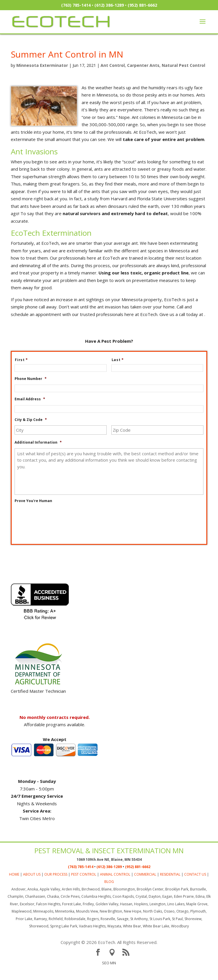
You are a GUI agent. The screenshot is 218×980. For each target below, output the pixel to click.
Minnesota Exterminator (42, 65)
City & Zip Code (31, 420)
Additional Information (38, 442)
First (24, 360)
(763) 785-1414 (76, 5)
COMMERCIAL (145, 886)
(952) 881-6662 (142, 5)
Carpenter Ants (143, 65)
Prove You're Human (33, 501)
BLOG (109, 894)
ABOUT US (32, 886)
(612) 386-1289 (109, 5)
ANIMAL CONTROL (115, 886)
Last (120, 360)
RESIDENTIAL (170, 886)
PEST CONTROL (84, 886)
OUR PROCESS (56, 886)
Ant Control (113, 65)
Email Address (30, 399)
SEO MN (109, 974)
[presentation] (59, 518)
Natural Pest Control (183, 65)
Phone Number (31, 379)
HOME (14, 886)
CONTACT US (195, 886)
